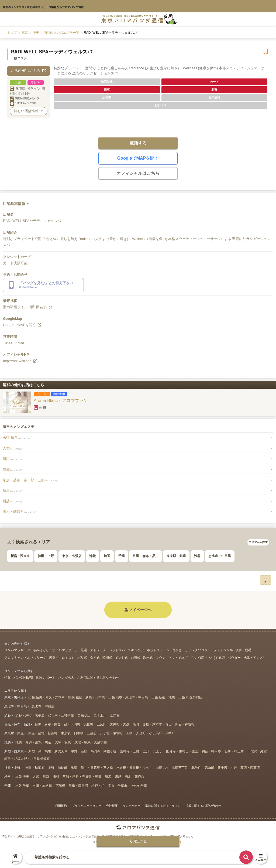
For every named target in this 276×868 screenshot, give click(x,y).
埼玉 (107, 556)
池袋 (92, 556)
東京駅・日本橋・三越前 (79, 733)
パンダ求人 (66, 678)
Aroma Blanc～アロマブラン (61, 401)
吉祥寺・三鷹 (130, 751)
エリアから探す (258, 542)
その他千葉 (139, 786)
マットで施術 (178, 658)
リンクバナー (132, 806)
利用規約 (61, 806)
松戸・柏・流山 (103, 786)
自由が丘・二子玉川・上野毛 (98, 715)
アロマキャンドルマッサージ (25, 658)
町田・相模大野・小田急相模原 (27, 759)
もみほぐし (41, 650)
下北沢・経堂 (257, 751)
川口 (13, 459)
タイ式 (95, 658)
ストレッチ (98, 650)
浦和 (13, 470)
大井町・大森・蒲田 (125, 724)
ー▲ (265, 580)
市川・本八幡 (42, 786)
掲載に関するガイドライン (163, 806)
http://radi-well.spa (20, 361)
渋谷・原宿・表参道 (30, 715)
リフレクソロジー (198, 650)
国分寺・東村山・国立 (182, 751)
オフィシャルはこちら (138, 173)
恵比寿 (36, 706)
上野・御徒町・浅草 (63, 768)
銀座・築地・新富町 (43, 733)
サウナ (161, 658)
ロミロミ (68, 658)
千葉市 (122, 786)
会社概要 (112, 806)
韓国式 (107, 658)
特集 (8, 678)
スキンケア (136, 650)
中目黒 (50, 706)
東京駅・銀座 (176, 556)
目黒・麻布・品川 (146, 556)
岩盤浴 (54, 658)
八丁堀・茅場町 (111, 733)
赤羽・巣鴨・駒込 (38, 742)
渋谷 (197, 556)
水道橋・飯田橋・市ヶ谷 (134, 768)
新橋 (129, 733)
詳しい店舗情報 (28, 111)
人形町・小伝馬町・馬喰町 (156, 733)
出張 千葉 (22, 786)
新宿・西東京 (20, 556)
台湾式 (136, 658)
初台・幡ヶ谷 (211, 751)
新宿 (32, 751)
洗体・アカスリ (255, 658)
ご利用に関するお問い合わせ (98, 678)
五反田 (102, 724)
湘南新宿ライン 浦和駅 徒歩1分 (28, 307)
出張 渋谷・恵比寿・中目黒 (128, 697)
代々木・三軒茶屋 (61, 715)
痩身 (239, 650)
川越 (13, 501)
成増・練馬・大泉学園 (91, 742)
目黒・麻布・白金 (48, 724)
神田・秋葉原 (35, 768)
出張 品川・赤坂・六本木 (46, 697)
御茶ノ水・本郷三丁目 (172, 768)
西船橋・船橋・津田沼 (72, 786)
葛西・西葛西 (250, 768)
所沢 (13, 491)
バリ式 (82, 658)
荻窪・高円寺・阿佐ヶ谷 (99, 751)
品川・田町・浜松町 (79, 724)
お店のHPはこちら (28, 71)
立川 (146, 751)
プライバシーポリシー (87, 806)
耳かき (177, 650)
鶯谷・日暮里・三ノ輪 (97, 768)
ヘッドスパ (117, 650)
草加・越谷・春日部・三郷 (30, 480)
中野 (74, 751)
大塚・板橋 (63, 742)
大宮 (13, 448)
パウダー (234, 658)
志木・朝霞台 (20, 512)
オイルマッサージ (65, 650)
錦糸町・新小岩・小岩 (221, 768)
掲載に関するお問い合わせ (203, 806)
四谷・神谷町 (185, 724)
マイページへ (138, 610)
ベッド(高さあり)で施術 (208, 658)
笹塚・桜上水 (234, 751)
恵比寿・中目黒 (220, 556)
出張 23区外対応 (190, 697)
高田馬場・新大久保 (53, 751)
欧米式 (148, 658)
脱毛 (248, 650)
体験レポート (46, 678)
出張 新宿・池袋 (163, 697)
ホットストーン (158, 650)
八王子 (158, 751)
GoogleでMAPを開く (138, 158)
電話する (138, 143)
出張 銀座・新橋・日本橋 (86, 697)
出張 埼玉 (17, 438)
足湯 (84, 650)
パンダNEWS (23, 678)
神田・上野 (46, 556)
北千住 (196, 768)
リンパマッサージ (17, 650)
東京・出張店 (72, 556)
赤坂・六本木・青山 (157, 724)
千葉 (122, 556)
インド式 (121, 658)
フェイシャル (223, 650)
